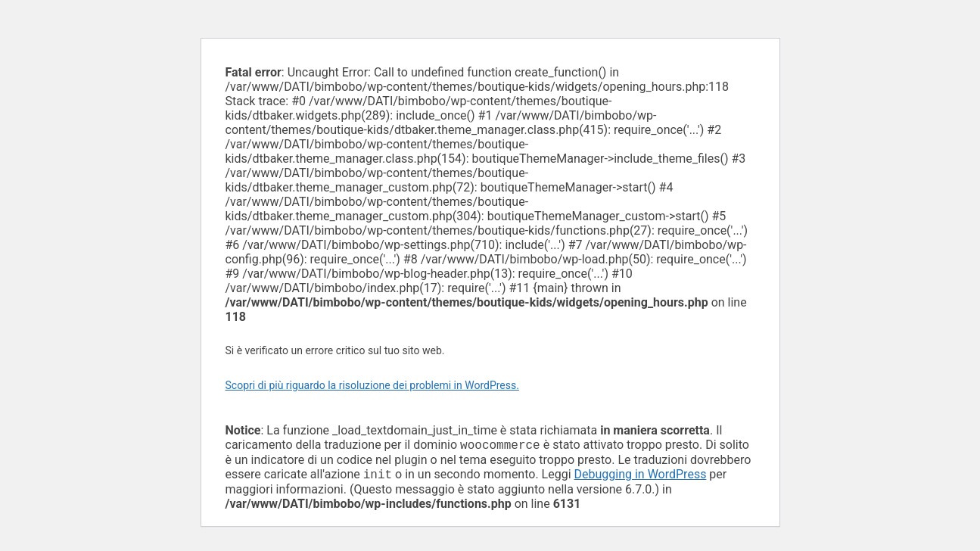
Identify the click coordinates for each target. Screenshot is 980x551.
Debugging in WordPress (641, 477)
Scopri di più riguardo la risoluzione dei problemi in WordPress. (372, 385)
